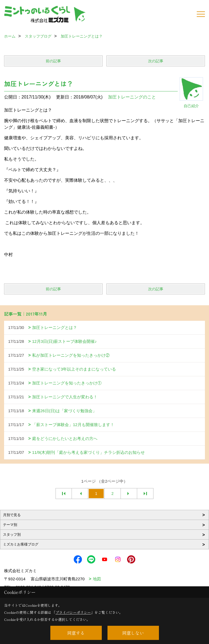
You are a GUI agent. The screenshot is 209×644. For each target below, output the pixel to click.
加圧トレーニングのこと (132, 97)
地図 (97, 579)
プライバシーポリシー (73, 612)
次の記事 (156, 61)
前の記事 (53, 61)
